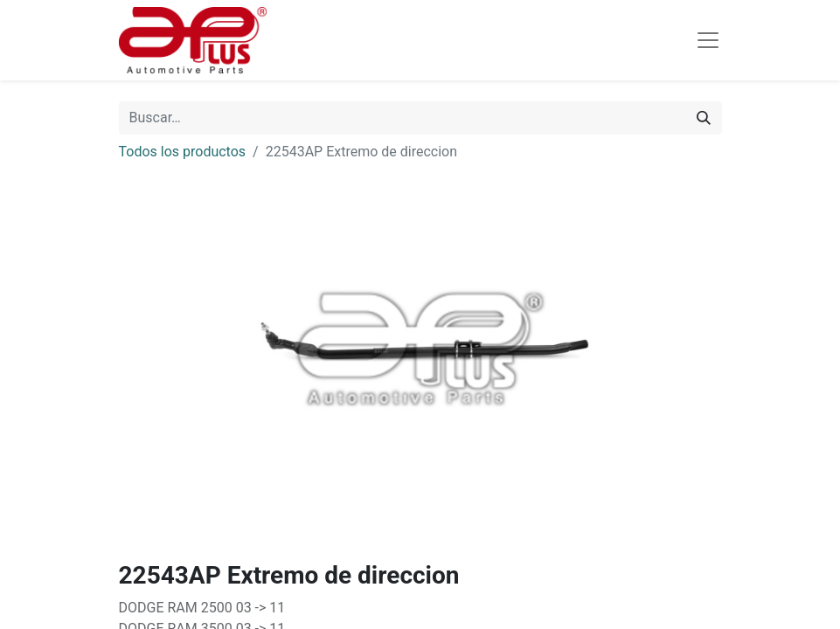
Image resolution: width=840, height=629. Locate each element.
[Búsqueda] (704, 118)
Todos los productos (183, 152)
